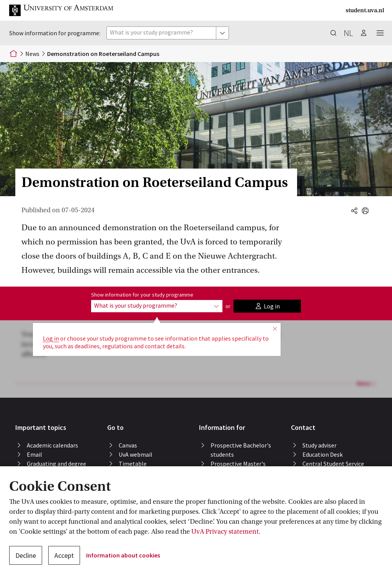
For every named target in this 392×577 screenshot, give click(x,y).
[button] (67, 10)
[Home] (13, 54)
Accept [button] (64, 555)
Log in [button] (51, 338)
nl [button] (348, 33)
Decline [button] (26, 555)
